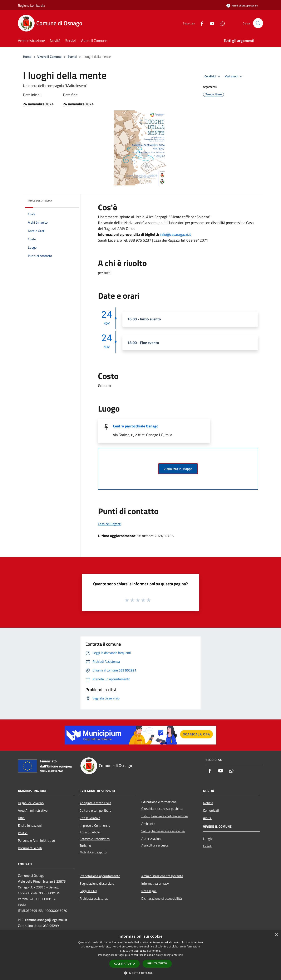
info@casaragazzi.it (175, 234)
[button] (140, 973)
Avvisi (207, 818)
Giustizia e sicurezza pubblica (162, 809)
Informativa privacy (155, 883)
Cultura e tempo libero (95, 810)
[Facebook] (200, 23)
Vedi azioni (234, 77)
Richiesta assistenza (94, 898)
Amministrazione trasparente (162, 876)
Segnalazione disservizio (97, 883)
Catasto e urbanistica (95, 839)
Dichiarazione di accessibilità (162, 898)
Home (27, 57)
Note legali (149, 891)
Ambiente (148, 824)
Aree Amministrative (33, 810)
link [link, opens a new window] (181, 955)
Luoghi (208, 839)
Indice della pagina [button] (40, 201)
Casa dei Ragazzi (110, 524)
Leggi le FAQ (88, 891)
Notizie (208, 803)
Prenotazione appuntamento (100, 876)
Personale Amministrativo (36, 840)
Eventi (72, 57)
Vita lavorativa (90, 818)
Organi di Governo (31, 803)
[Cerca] (258, 23)
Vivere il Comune (50, 57)
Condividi (213, 77)
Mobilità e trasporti (93, 852)
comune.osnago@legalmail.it (46, 920)
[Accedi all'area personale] (242, 6)
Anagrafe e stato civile (95, 803)
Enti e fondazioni (30, 825)
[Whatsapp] (221, 23)
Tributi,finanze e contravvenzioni (165, 816)
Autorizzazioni (151, 839)
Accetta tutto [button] (124, 964)
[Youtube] (211, 23)
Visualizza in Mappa (178, 469)
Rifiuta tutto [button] (157, 963)
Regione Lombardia (31, 5)
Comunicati (211, 810)
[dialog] (140, 955)
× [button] (276, 935)
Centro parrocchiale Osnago (136, 426)
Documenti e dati (30, 848)
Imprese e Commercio (95, 825)
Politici (23, 833)
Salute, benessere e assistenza (163, 831)
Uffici (22, 818)
